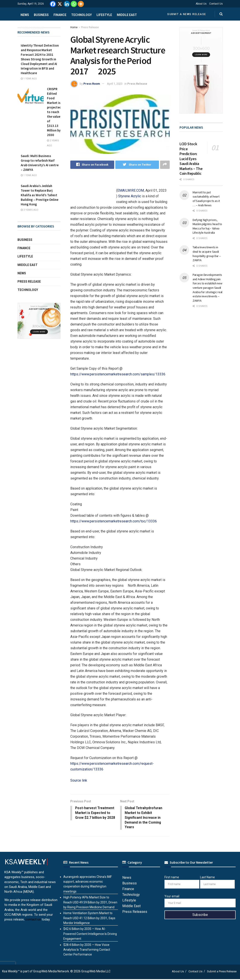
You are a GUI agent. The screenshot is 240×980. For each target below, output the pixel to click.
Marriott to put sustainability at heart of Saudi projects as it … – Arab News (206, 199)
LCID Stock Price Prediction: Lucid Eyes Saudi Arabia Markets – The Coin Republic (191, 159)
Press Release (32, 28)
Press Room (92, 84)
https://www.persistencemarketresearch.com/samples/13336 (118, 374)
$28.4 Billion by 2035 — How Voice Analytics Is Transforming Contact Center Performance (87, 950)
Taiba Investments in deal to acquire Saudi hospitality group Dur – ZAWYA (207, 254)
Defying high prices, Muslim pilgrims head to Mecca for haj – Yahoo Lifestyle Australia (207, 226)
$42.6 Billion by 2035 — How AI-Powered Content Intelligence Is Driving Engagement (90, 935)
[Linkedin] (67, 4)
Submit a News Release (187, 14)
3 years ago (30, 210)
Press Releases (135, 913)
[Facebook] (53, 4)
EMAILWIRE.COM (131, 190)
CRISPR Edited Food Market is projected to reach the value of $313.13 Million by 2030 (54, 112)
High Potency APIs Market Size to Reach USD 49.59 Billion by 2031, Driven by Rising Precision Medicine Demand (90, 903)
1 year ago (29, 79)
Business (41, 15)
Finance (60, 15)
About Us (201, 4)
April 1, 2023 (115, 84)
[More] (81, 4)
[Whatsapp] (74, 4)
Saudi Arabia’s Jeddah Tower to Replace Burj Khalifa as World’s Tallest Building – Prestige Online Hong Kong (40, 195)
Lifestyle (104, 15)
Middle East (127, 15)
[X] (60, 4)
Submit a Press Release (222, 972)
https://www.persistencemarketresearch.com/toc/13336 (114, 521)
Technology (81, 15)
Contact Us (216, 4)
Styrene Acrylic (130, 196)
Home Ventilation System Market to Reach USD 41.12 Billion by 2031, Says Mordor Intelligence (89, 919)
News (25, 15)
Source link (79, 780)
